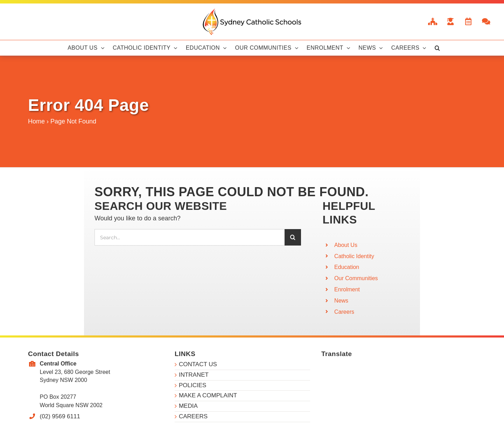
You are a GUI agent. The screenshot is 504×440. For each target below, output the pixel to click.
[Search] (293, 237)
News (341, 301)
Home (36, 121)
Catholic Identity (354, 256)
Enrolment (347, 289)
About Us (346, 245)
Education (347, 267)
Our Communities (356, 278)
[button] (437, 48)
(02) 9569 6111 (60, 416)
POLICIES (192, 385)
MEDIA (188, 406)
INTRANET (194, 375)
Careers (344, 312)
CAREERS (193, 416)
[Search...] (190, 237)
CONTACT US (198, 364)
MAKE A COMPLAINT (208, 395)
